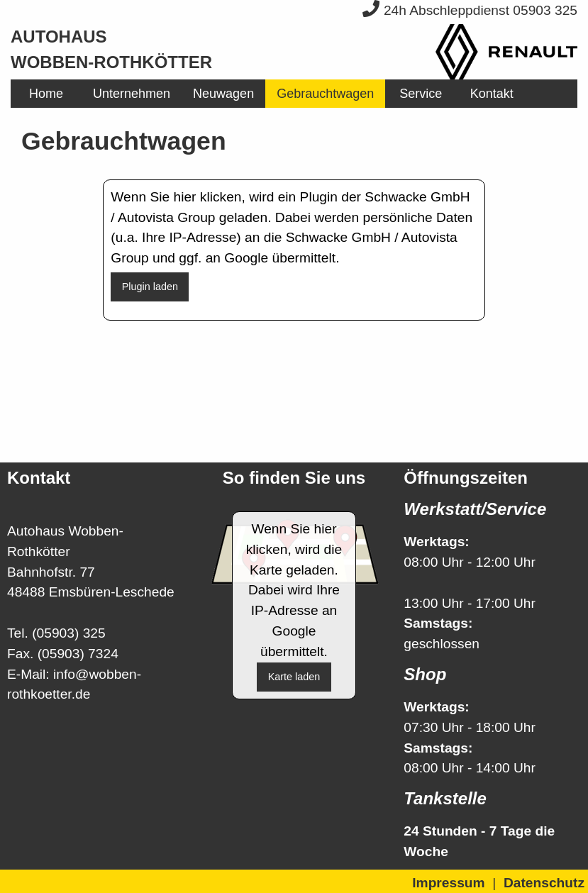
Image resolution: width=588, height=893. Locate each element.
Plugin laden (150, 287)
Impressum (448, 883)
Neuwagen (223, 94)
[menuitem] (46, 94)
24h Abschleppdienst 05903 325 (470, 10)
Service (421, 94)
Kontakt (492, 94)
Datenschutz (544, 883)
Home (46, 94)
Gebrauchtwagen (325, 94)
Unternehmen (132, 94)
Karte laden (294, 677)
